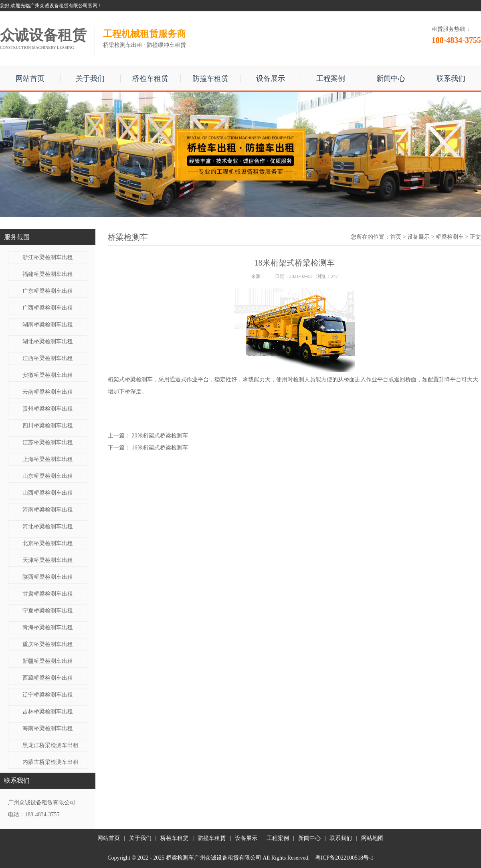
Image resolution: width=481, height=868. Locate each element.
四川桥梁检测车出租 (48, 426)
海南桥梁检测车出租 (48, 728)
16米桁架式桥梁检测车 (160, 448)
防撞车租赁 (210, 79)
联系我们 (451, 79)
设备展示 (271, 79)
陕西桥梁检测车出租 (48, 577)
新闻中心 (391, 79)
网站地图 (372, 838)
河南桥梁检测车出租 (48, 510)
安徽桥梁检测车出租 (48, 375)
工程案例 (331, 79)
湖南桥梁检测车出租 (48, 325)
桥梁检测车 (450, 237)
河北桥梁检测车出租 (48, 527)
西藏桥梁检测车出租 (48, 678)
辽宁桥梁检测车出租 (48, 695)
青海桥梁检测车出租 (48, 627)
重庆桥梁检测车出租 (48, 644)
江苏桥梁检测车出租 (48, 442)
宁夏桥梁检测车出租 (48, 611)
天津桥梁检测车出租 (48, 560)
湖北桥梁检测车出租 (48, 341)
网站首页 (30, 79)
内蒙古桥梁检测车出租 (51, 762)
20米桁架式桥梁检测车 (160, 436)
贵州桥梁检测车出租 (48, 409)
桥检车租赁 (150, 79)
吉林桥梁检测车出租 (48, 712)
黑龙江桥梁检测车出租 (51, 745)
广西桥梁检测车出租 (48, 308)
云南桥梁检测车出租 (48, 392)
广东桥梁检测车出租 (48, 291)
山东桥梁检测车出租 (48, 476)
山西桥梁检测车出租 (48, 493)
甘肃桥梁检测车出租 (48, 594)
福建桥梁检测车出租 (48, 274)
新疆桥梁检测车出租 (48, 661)
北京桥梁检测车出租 (48, 543)
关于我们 (90, 79)
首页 (396, 237)
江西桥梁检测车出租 (48, 358)
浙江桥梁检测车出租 (48, 257)
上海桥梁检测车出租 (48, 459)
